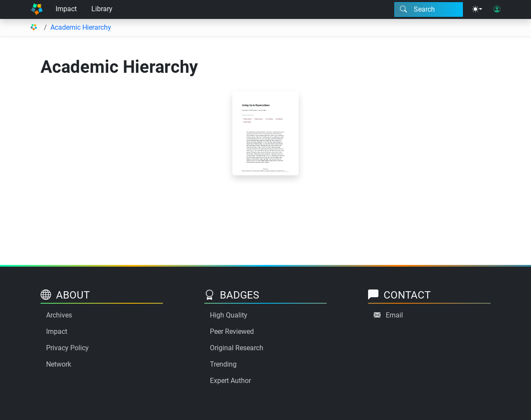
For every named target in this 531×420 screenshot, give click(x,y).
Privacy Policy (67, 348)
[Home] (37, 9)
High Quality (229, 315)
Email (394, 315)
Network (59, 364)
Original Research (237, 348)
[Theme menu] (477, 9)
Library (102, 9)
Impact (66, 9)
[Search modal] (429, 9)
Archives (59, 315)
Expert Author (230, 381)
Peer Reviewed (232, 331)
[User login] (497, 9)
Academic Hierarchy (81, 27)
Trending (223, 364)
